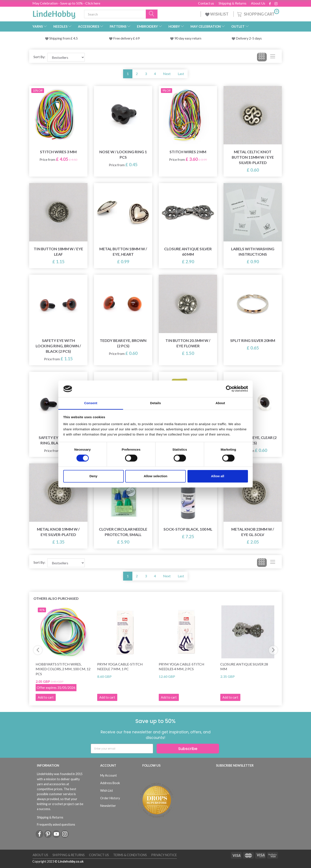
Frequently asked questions (56, 824)
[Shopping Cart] (258, 14)
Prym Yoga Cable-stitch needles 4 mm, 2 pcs (182, 667)
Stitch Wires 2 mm (188, 152)
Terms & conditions (130, 855)
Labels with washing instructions (253, 252)
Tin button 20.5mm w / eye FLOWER (188, 343)
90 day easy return (188, 38)
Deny (93, 476)
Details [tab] (155, 403)
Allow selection (155, 476)
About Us (258, 3)
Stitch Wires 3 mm (58, 152)
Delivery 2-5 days (249, 38)
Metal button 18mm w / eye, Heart (123, 252)
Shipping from (60, 38)
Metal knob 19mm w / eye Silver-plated (58, 532)
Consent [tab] (91, 403)
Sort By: (39, 57)
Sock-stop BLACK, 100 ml (188, 529)
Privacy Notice (164, 855)
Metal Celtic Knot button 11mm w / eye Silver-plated (253, 157)
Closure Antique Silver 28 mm (244, 667)
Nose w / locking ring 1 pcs (123, 155)
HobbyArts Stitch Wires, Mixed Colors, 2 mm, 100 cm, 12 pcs (63, 669)
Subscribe (188, 749)
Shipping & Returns (232, 3)
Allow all (218, 476)
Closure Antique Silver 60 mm (188, 252)
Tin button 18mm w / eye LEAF (58, 252)
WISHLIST (217, 14)
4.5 (75, 38)
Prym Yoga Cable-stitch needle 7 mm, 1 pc (120, 667)
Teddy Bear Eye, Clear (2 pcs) (253, 440)
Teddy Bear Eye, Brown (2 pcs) (123, 343)
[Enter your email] (122, 749)
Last (181, 74)
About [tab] (220, 403)
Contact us (206, 3)
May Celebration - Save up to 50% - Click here (66, 3)
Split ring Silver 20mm (253, 341)
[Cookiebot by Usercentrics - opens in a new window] (229, 389)
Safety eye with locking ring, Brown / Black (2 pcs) (58, 346)
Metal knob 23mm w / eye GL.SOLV (253, 532)
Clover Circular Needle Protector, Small (123, 532)
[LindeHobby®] (54, 13)
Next (167, 74)
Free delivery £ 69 (126, 38)
